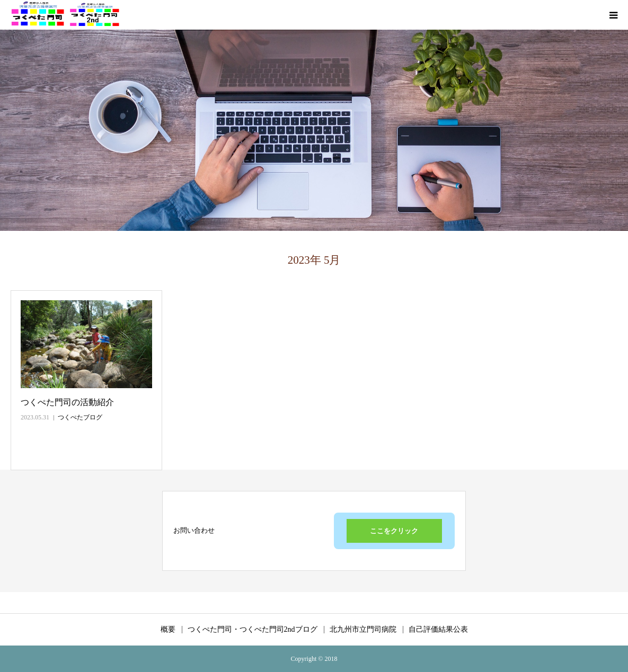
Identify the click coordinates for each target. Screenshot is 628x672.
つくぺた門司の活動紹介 (67, 402)
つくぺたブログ (80, 417)
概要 (168, 630)
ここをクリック (394, 531)
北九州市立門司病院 (363, 630)
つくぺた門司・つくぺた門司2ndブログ (253, 630)
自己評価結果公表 (438, 630)
